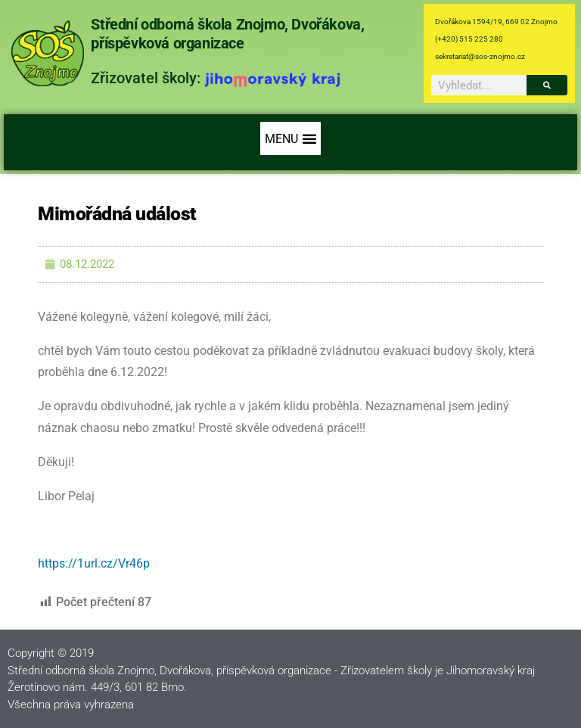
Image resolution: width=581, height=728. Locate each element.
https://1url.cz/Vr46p (94, 563)
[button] (290, 138)
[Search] (547, 85)
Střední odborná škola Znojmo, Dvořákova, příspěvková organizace (227, 34)
